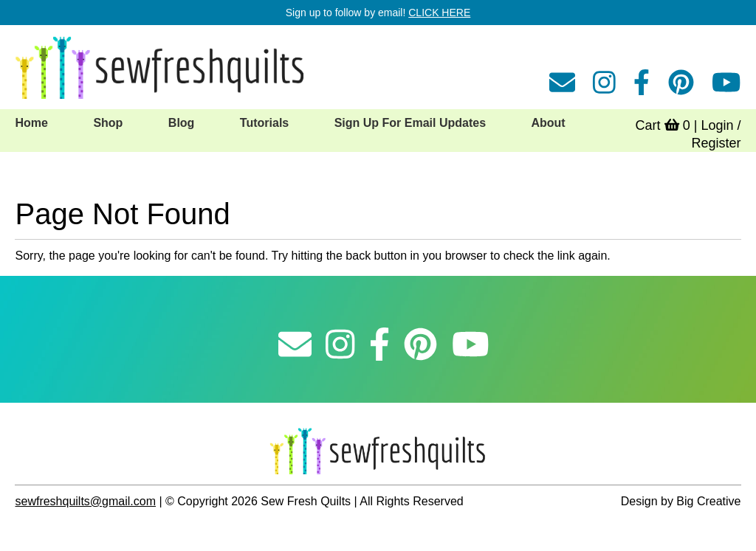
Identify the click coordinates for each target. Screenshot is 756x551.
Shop (108, 123)
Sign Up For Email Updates (410, 123)
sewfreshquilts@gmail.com (85, 501)
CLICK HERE (439, 13)
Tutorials (264, 123)
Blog (182, 123)
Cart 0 (663, 125)
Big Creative (708, 501)
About (548, 123)
